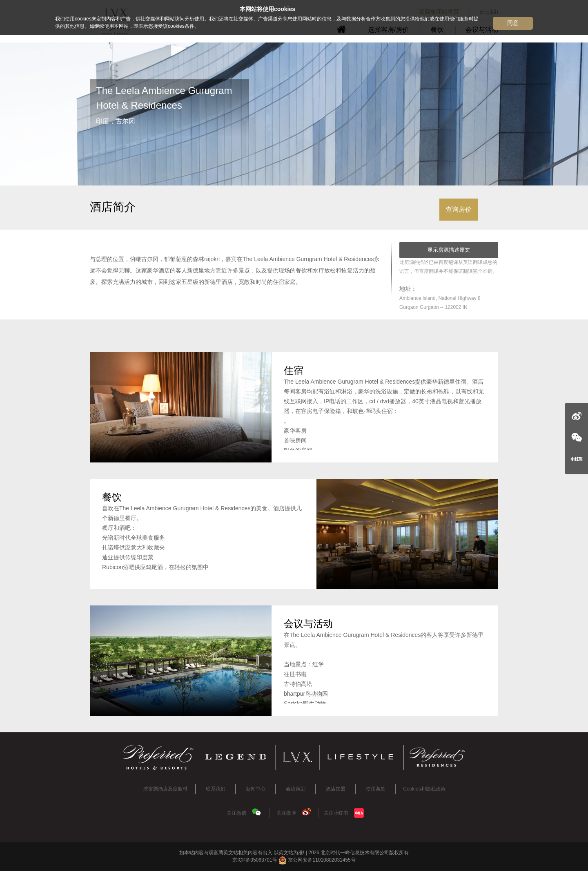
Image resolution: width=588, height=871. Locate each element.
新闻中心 (256, 789)
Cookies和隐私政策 (424, 789)
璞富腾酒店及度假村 (165, 789)
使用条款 (376, 789)
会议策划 (296, 789)
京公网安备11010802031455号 (317, 860)
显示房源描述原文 (449, 250)
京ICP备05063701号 (255, 860)
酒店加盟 (336, 789)
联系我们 (216, 789)
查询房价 (459, 209)
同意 (513, 23)
